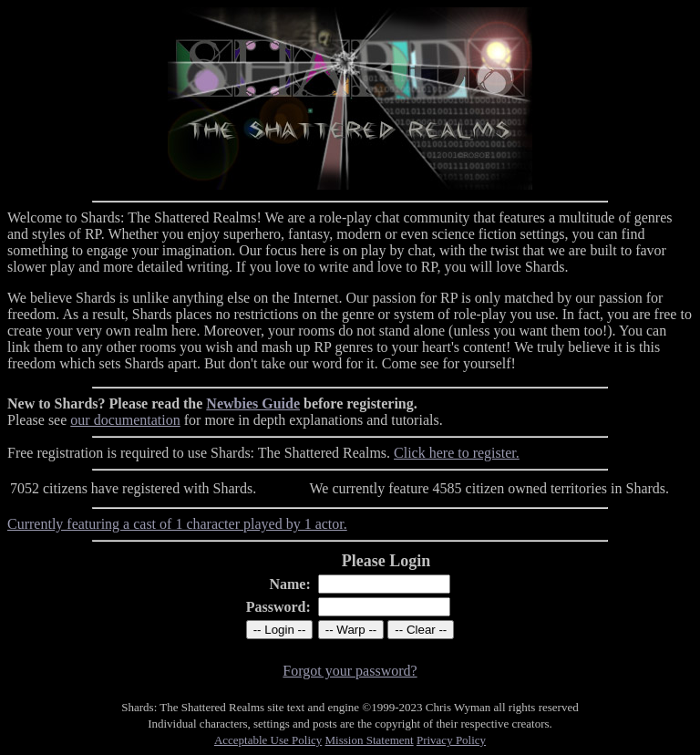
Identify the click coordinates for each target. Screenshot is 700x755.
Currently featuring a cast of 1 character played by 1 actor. (177, 524)
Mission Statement (370, 740)
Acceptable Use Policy (268, 740)
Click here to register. (457, 453)
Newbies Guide (253, 403)
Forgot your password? (350, 671)
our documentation (125, 420)
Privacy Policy (451, 740)
